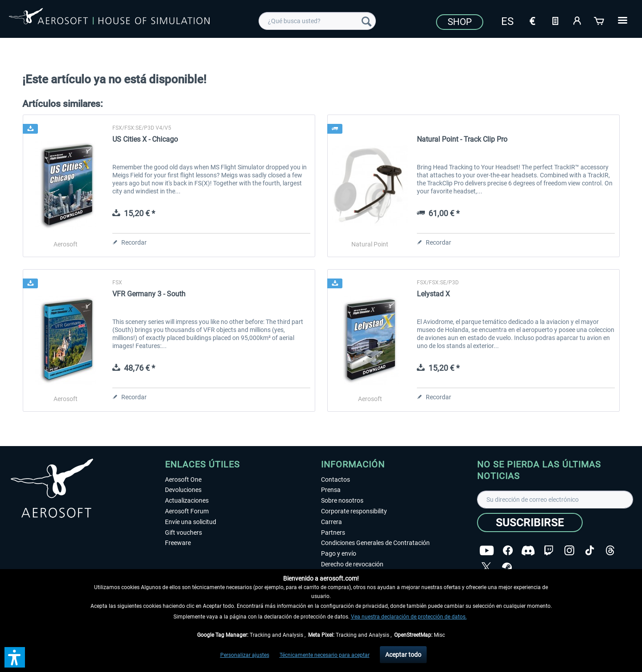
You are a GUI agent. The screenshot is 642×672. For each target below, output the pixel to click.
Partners (333, 533)
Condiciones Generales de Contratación (375, 543)
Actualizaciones (187, 500)
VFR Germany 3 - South (149, 294)
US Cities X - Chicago (145, 139)
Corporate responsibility (354, 511)
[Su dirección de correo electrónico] (555, 500)
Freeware (178, 543)
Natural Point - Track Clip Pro (462, 139)
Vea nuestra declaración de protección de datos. (409, 617)
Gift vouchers (183, 533)
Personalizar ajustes (245, 655)
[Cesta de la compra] (600, 20)
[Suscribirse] (530, 522)
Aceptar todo (403, 655)
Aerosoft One (183, 479)
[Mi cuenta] (577, 20)
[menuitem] (317, 21)
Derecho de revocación (352, 564)
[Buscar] (366, 21)
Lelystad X (433, 294)
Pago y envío (339, 553)
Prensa (331, 490)
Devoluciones (183, 490)
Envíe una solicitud (191, 522)
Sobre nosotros (342, 500)
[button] (15, 657)
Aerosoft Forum (187, 511)
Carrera (331, 522)
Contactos (335, 479)
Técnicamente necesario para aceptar (325, 655)
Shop (460, 22)
